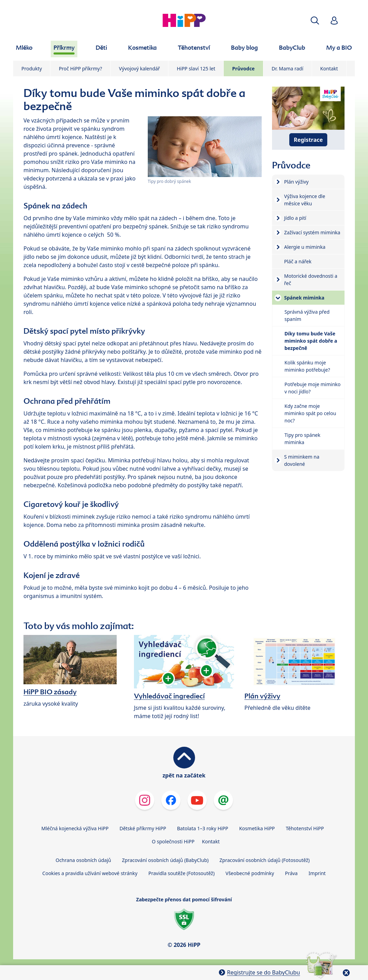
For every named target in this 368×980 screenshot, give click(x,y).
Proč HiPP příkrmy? (80, 68)
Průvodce (243, 68)
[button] (315, 21)
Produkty (32, 68)
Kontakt (329, 68)
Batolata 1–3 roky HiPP (203, 828)
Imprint (317, 873)
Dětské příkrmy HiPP (143, 828)
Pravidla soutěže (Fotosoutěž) (182, 873)
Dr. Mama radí (288, 68)
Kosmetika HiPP (257, 828)
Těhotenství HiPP (305, 828)
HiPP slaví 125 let (196, 68)
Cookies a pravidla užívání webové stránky (90, 873)
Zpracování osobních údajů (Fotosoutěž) (265, 860)
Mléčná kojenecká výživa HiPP (75, 828)
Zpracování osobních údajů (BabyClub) (165, 860)
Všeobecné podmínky (250, 873)
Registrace (308, 140)
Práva (291, 873)
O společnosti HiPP (173, 841)
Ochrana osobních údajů (83, 860)
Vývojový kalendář (140, 68)
